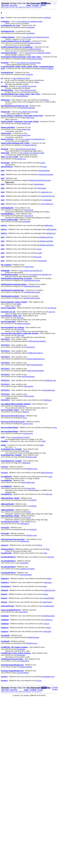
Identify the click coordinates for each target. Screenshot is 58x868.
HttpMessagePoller (46, 241)
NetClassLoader (31, 457)
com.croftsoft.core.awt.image (28, 112)
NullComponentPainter (35, 365)
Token (37, 82)
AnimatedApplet (44, 170)
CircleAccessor (28, 424)
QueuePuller (42, 261)
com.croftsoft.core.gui (28, 90)
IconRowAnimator (35, 43)
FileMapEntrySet (48, 677)
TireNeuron (48, 620)
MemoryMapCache (28, 482)
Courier (39, 249)
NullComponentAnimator (37, 341)
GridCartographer (26, 575)
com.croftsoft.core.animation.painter (30, 21)
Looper (40, 253)
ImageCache (30, 118)
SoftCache (49, 494)
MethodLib (26, 463)
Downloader (21, 649)
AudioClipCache (49, 590)
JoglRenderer (48, 225)
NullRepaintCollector (35, 353)
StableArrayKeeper (24, 323)
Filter (48, 549)
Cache (50, 477)
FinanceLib (22, 406)
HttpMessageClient (47, 237)
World (28, 512)
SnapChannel (47, 602)
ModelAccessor (32, 469)
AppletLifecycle (46, 192)
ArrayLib (52, 312)
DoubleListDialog (26, 667)
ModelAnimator (34, 637)
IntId (44, 441)
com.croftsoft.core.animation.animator (36, 37)
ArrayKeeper (52, 308)
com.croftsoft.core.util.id (21, 78)
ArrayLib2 (21, 329)
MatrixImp (48, 582)
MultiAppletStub (47, 473)
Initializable (47, 200)
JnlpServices (22, 159)
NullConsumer (29, 396)
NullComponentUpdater (35, 371)
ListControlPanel (23, 673)
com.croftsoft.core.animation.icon (33, 139)
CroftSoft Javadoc (55, 688)
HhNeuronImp (49, 616)
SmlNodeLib (25, 524)
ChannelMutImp (48, 598)
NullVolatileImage (28, 376)
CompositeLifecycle (48, 196)
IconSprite (50, 68)
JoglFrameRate (51, 229)
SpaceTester (24, 612)
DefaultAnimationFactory (36, 359)
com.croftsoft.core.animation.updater (38, 53)
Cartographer (24, 563)
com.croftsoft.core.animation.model (32, 153)
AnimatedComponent (46, 174)
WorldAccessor (32, 535)
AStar (45, 553)
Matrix (46, 100)
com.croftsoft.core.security (27, 86)
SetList (44, 167)
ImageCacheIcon (31, 145)
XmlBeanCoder (50, 380)
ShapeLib (26, 412)
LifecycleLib (29, 210)
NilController (29, 386)
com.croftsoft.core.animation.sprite (28, 63)
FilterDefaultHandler (28, 108)
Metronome (38, 257)
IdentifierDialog (22, 96)
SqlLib (19, 304)
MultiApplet (42, 188)
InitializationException (32, 280)
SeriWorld (33, 500)
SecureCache (31, 488)
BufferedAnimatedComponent (40, 180)
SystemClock (30, 347)
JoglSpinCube (51, 233)
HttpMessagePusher (47, 245)
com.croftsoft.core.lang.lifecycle (31, 271)
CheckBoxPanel (48, 606)
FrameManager (39, 184)
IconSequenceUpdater (35, 59)
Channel (45, 594)
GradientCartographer (27, 569)
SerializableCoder (49, 390)
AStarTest (51, 557)
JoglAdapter (26, 221)
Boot (27, 451)
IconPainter (47, 17)
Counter (43, 163)
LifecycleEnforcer (47, 204)
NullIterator (47, 400)
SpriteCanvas (29, 267)
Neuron (47, 624)
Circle (24, 418)
